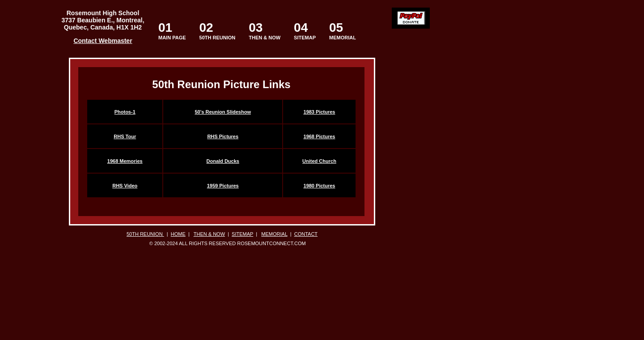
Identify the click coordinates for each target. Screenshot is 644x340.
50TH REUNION (218, 38)
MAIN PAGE (172, 31)
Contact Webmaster (103, 41)
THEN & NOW (265, 31)
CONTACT (306, 234)
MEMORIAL (343, 31)
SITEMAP (305, 31)
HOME (178, 234)
